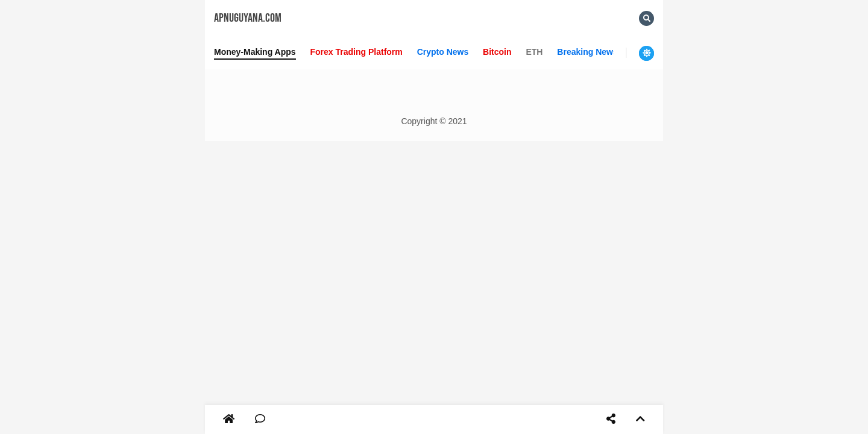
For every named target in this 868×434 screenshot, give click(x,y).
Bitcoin (497, 52)
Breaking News (587, 52)
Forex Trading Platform (357, 52)
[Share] (611, 420)
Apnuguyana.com (248, 18)
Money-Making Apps (255, 52)
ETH (534, 52)
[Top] (640, 420)
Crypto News (443, 52)
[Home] (229, 420)
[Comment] (260, 420)
